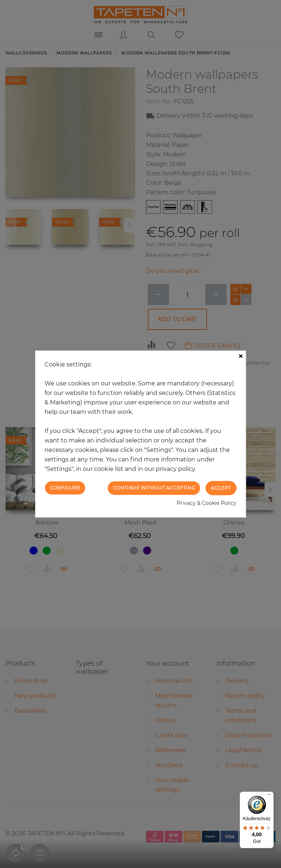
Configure (65, 488)
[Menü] (269, 796)
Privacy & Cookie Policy (207, 503)
